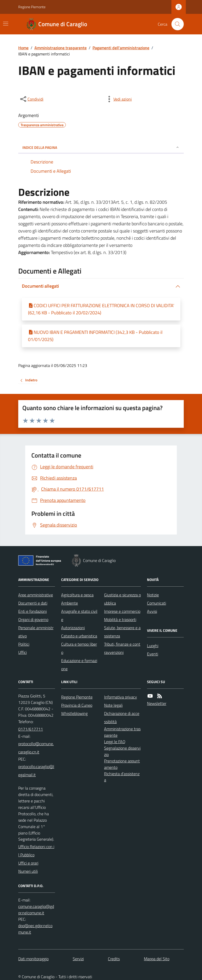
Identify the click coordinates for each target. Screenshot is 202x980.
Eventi (153, 654)
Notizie (153, 595)
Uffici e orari (28, 863)
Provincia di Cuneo (77, 705)
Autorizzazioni (73, 628)
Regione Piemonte (32, 7)
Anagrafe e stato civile (79, 615)
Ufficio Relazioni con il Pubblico (36, 851)
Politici (24, 644)
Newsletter (157, 703)
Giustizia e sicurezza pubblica (122, 599)
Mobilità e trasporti (120, 619)
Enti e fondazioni (33, 611)
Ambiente (70, 603)
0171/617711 (31, 729)
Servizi (78, 959)
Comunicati (157, 603)
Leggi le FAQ (115, 742)
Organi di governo (33, 619)
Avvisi (152, 611)
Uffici (22, 652)
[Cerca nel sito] (176, 24)
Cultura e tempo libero (79, 648)
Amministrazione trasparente (61, 48)
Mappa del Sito (157, 959)
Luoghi (153, 646)
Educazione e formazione (79, 665)
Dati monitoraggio (33, 959)
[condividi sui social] (31, 99)
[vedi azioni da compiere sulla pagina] (118, 99)
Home (23, 48)
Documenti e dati (33, 603)
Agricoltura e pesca (77, 595)
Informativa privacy (121, 697)
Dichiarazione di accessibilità (122, 717)
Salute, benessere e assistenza (122, 632)
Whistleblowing (74, 713)
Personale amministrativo (36, 632)
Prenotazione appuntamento (122, 764)
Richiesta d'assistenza (122, 777)
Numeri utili (28, 871)
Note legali (113, 705)
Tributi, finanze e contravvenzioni (122, 648)
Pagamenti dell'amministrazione (121, 48)
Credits (114, 959)
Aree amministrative (36, 595)
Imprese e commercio (122, 611)
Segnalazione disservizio (122, 751)
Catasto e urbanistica (79, 636)
